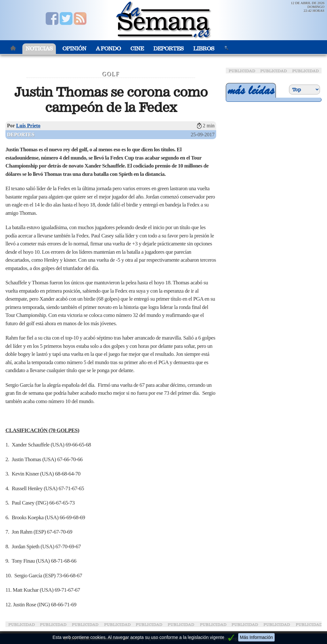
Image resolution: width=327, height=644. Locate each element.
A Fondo (108, 49)
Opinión (74, 49)
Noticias (39, 49)
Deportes (168, 49)
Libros (204, 49)
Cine (137, 49)
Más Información (256, 637)
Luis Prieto (28, 126)
